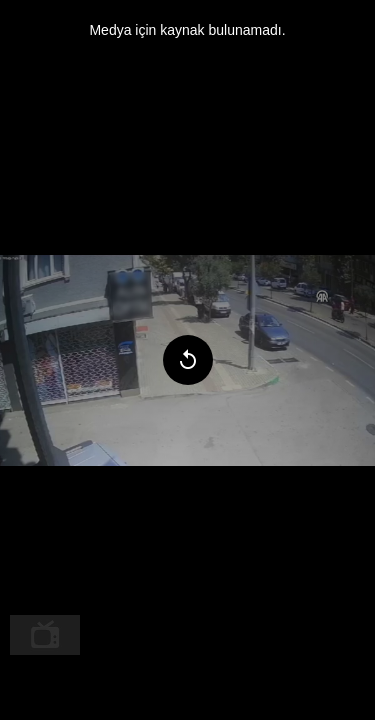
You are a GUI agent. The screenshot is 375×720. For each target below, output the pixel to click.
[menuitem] (45, 635)
